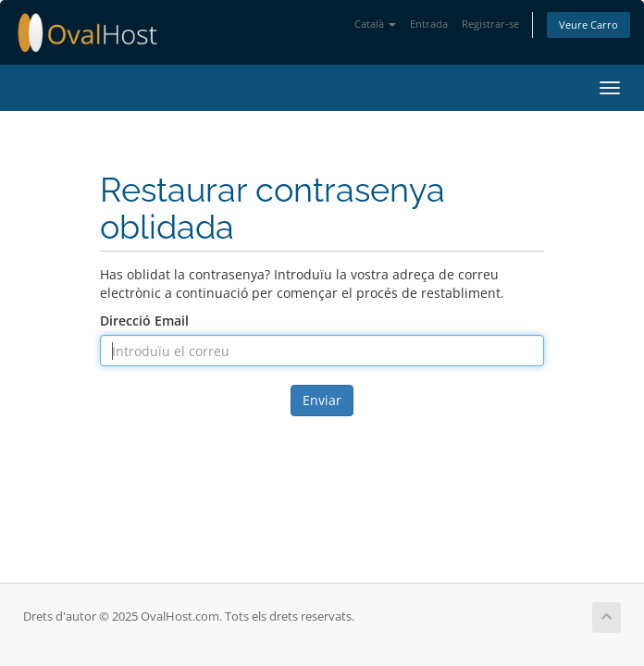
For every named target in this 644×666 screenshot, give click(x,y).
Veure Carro (588, 25)
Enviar (322, 400)
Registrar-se (490, 24)
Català (375, 24)
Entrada (429, 24)
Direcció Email (144, 321)
